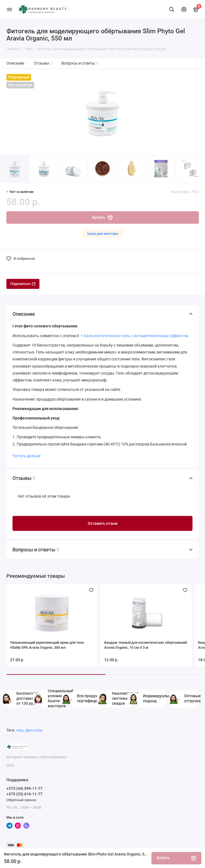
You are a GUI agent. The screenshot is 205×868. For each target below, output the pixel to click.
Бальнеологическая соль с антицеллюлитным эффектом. (137, 336)
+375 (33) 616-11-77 (24, 794)
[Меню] (9, 9)
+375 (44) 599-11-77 (24, 788)
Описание (15, 63)
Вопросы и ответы (80, 63)
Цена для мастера (103, 234)
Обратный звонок (21, 800)
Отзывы (43, 63)
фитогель (34, 730)
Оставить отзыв (103, 524)
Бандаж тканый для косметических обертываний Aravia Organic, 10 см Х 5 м (146, 645)
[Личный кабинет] (184, 9)
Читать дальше (27, 456)
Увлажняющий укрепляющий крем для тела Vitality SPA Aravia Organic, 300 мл (47, 645)
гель (20, 730)
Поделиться (23, 284)
